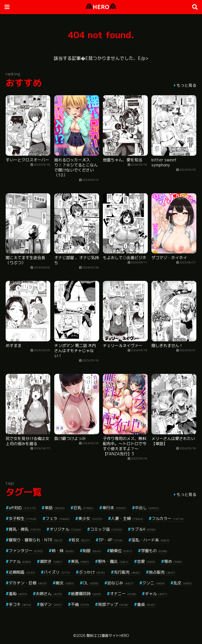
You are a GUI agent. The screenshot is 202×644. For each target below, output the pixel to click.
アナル (20, 561)
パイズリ (57, 572)
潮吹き (51, 561)
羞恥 (18, 594)
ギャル (156, 594)
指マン (51, 604)
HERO (101, 7)
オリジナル (65, 529)
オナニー (123, 594)
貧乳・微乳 (25, 529)
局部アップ (113, 604)
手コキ (20, 604)
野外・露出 (113, 561)
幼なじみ (120, 583)
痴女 (65, 583)
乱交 (183, 583)
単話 (55, 508)
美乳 (80, 561)
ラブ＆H (143, 529)
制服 (92, 551)
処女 (81, 540)
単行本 (114, 508)
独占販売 (162, 572)
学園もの (154, 551)
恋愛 (146, 561)
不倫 (80, 604)
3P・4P (111, 540)
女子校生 (23, 518)
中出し (147, 508)
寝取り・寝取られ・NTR (36, 540)
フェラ (57, 518)
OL (91, 583)
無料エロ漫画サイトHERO (108, 636)
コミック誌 (106, 529)
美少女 (90, 518)
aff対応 (22, 508)
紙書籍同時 (86, 594)
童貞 (146, 604)
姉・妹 (63, 551)
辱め (173, 561)
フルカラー (168, 518)
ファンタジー (26, 551)
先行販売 (127, 572)
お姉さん (49, 594)
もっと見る (186, 85)
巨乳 (83, 508)
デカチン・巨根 (28, 583)
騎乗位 (121, 551)
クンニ (154, 583)
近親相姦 (22, 572)
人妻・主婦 (127, 518)
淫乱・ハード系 (150, 540)
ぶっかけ (92, 572)
